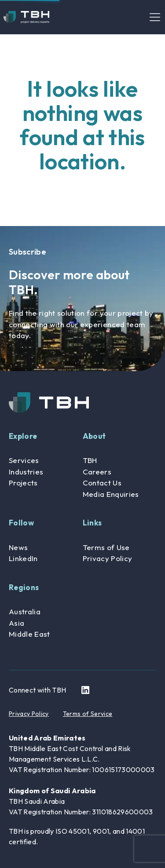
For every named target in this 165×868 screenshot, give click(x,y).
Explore (23, 436)
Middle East (29, 634)
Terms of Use (106, 547)
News (18, 547)
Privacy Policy (108, 558)
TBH (90, 460)
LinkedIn (23, 558)
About (94, 436)
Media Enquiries (111, 494)
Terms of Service (88, 714)
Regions (24, 587)
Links (92, 523)
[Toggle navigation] (155, 17)
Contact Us (102, 483)
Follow (21, 523)
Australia (25, 611)
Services (24, 460)
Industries (26, 472)
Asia (16, 623)
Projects (23, 483)
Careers (97, 472)
